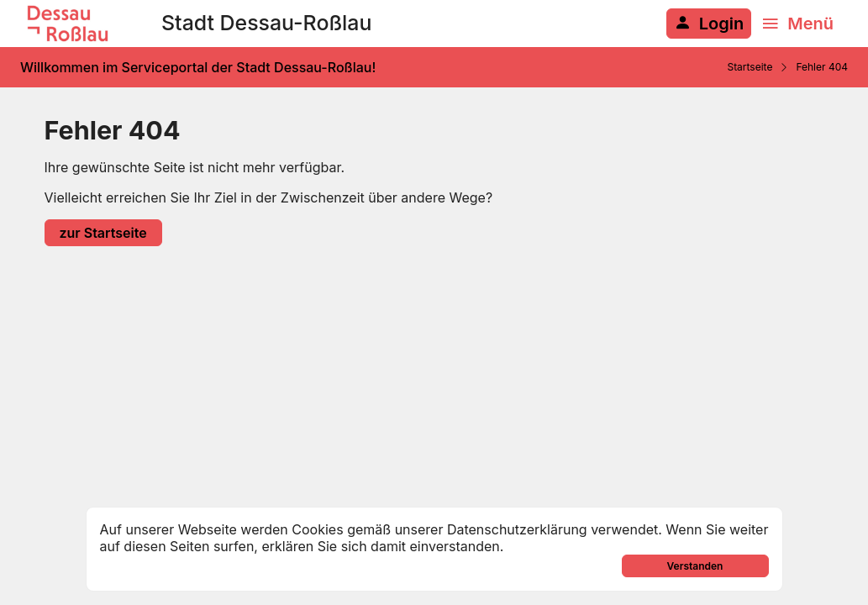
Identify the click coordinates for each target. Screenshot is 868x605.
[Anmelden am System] (709, 24)
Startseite (750, 67)
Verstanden (695, 566)
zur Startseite (103, 233)
